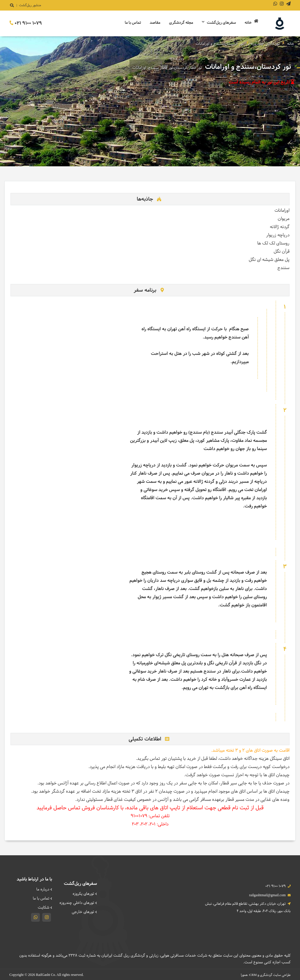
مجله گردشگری (181, 23)
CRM (253, 974)
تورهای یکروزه (85, 894)
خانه (252, 23)
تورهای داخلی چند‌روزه (78, 903)
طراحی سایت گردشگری (275, 974)
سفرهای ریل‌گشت (219, 23)
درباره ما (44, 890)
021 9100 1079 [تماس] (26, 23)
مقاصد (155, 23)
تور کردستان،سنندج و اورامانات (220, 44)
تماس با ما (133, 23)
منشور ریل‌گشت (30, 5)
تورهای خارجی (84, 911)
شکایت (45, 907)
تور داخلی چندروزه (265, 44)
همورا (244, 974)
